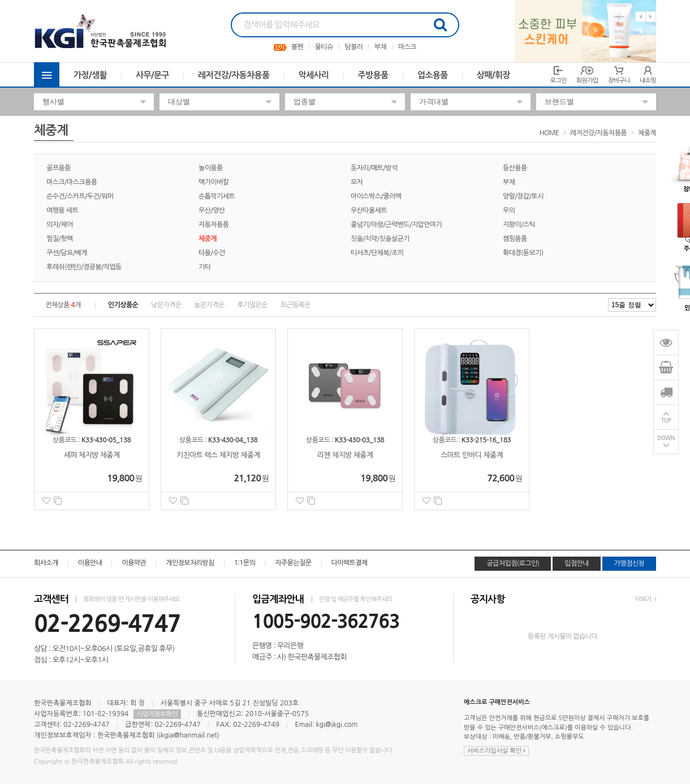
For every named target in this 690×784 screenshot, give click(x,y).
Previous (641, 17)
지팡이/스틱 (519, 225)
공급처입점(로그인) (513, 563)
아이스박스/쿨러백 (376, 196)
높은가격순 (209, 305)
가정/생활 (90, 75)
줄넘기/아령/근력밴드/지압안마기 (396, 225)
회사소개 (46, 563)
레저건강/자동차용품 (234, 75)
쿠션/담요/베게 (67, 253)
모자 (357, 182)
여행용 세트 (62, 210)
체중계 (647, 133)
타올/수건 (212, 253)
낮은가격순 (166, 305)
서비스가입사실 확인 (496, 751)
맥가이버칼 (214, 182)
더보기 (646, 599)
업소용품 (433, 75)
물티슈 (324, 47)
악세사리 (314, 75)
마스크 (407, 47)
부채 (380, 47)
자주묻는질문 (293, 563)
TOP (666, 421)
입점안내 (577, 563)
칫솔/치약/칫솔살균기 (380, 239)
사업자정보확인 (157, 714)
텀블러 (353, 47)
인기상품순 (123, 305)
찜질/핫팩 (60, 239)
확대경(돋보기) (523, 253)
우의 (509, 210)
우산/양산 (212, 210)
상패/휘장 (493, 75)
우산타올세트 (369, 210)
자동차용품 (214, 225)
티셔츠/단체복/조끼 (377, 253)
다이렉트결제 (350, 563)
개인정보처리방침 (190, 563)
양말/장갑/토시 (523, 196)
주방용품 (373, 75)
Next (651, 17)
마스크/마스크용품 (72, 182)
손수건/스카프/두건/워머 (80, 196)
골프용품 (59, 168)
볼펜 (297, 47)
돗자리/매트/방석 (374, 168)
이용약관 (134, 563)
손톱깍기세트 (217, 196)
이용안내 (90, 563)
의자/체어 (60, 225)
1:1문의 (245, 563)
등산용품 (515, 168)
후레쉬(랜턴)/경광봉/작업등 (84, 267)
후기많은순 (252, 305)
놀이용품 (211, 168)
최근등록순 (296, 305)
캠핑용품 (515, 239)
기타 (204, 267)
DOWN (666, 439)
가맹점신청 (629, 563)
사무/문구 (152, 75)
